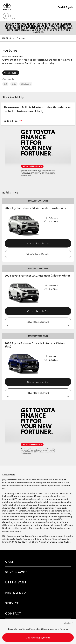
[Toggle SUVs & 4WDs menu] (66, 572)
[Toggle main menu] (70, 16)
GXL (14, 84)
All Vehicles (11, 73)
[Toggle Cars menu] (66, 561)
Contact (13, 613)
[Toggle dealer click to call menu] (6, 16)
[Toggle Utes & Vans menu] (66, 582)
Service (12, 603)
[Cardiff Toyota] (7, 7)
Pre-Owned (16, 592)
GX (5, 84)
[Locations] (13, 16)
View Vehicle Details (38, 254)
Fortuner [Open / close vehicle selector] (14, 38)
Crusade (26, 84)
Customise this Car (38, 243)
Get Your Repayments (38, 637)
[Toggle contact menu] (66, 592)
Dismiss (67, 623)
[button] (13, 121)
